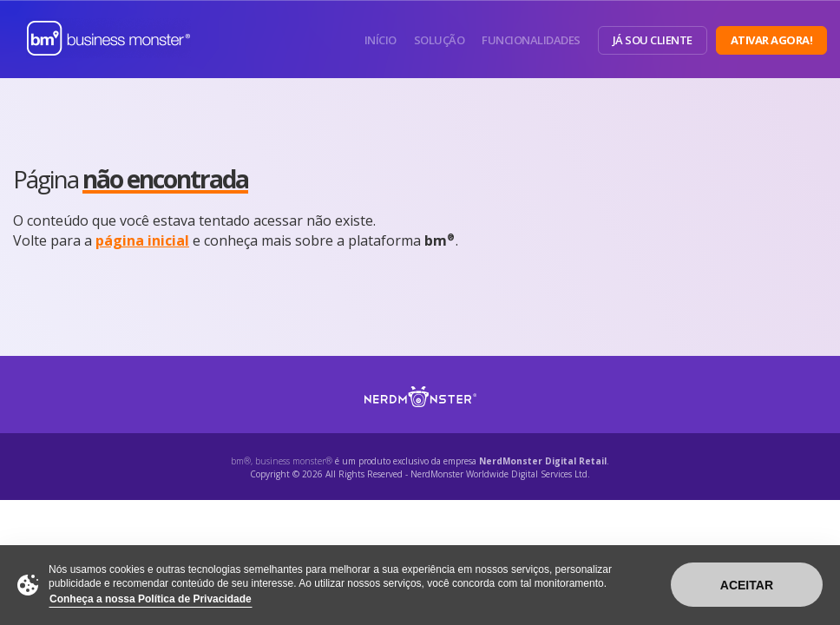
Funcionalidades (531, 40)
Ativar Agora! (772, 40)
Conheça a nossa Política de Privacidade (151, 599)
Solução (440, 40)
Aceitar (747, 585)
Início (381, 40)
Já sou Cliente (653, 40)
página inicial (142, 240)
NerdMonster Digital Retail (543, 461)
